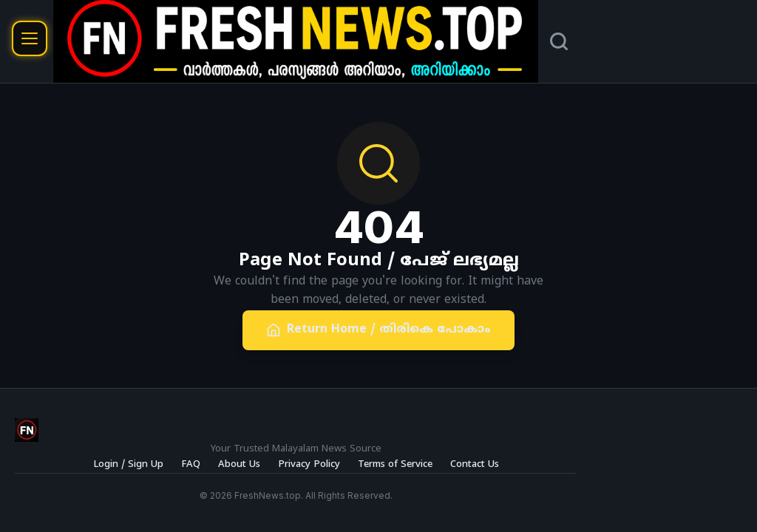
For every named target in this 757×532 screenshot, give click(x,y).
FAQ (191, 465)
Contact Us (475, 465)
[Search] (559, 41)
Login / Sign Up (128, 465)
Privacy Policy (309, 465)
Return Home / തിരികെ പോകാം (378, 330)
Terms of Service (395, 465)
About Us (239, 465)
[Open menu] (30, 38)
